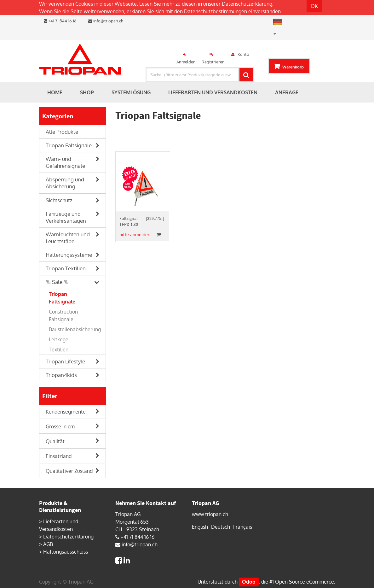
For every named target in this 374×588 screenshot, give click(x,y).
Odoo (249, 582)
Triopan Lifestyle (65, 361)
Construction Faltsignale (63, 315)
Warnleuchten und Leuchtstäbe (68, 238)
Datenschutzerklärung (247, 4)
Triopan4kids (61, 375)
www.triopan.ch (210, 514)
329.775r (155, 218)
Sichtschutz (59, 200)
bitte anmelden (135, 235)
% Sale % (57, 282)
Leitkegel (59, 339)
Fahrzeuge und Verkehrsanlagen (66, 217)
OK (314, 6)
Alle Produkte (62, 132)
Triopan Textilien (66, 268)
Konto (243, 54)
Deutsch (221, 527)
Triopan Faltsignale (69, 145)
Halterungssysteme (69, 255)
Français (243, 527)
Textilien (59, 350)
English (200, 527)
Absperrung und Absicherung (65, 183)
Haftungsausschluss (66, 552)
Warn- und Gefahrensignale (65, 162)
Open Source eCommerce (305, 582)
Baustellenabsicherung (75, 329)
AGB (48, 544)
